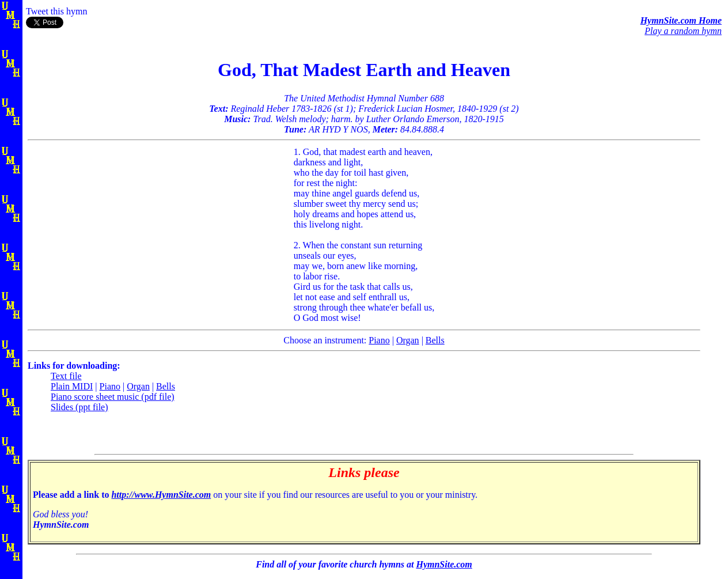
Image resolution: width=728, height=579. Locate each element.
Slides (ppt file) (79, 407)
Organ (408, 340)
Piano (379, 340)
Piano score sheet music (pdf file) (113, 397)
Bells (435, 340)
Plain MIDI (72, 386)
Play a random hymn (683, 31)
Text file (66, 376)
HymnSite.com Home (681, 20)
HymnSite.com (444, 564)
